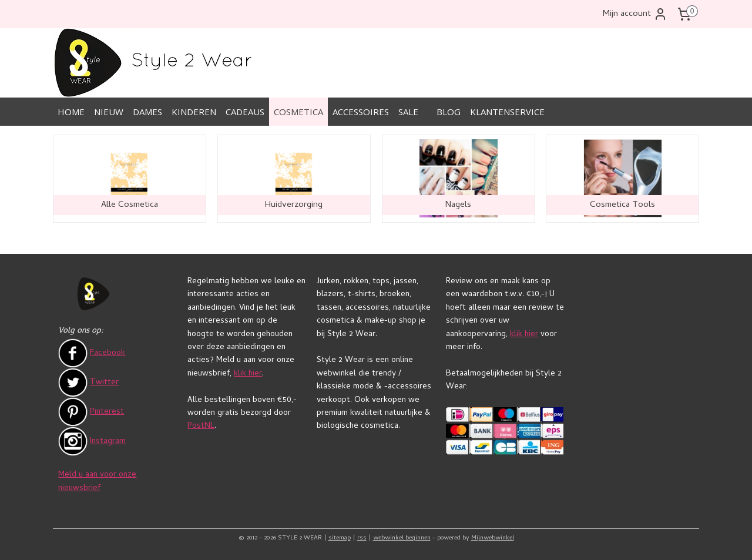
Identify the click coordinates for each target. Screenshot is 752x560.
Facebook (108, 353)
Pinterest (107, 412)
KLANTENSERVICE (507, 112)
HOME (71, 112)
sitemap (340, 538)
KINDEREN (194, 112)
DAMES (147, 112)
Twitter (104, 383)
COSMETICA (298, 112)
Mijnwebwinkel (493, 538)
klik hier (248, 374)
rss (362, 538)
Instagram (108, 442)
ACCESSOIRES (361, 112)
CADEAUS (245, 112)
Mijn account (635, 14)
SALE (408, 112)
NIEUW (109, 112)
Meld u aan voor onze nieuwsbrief (97, 482)
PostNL (201, 426)
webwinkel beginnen (402, 538)
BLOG (449, 112)
